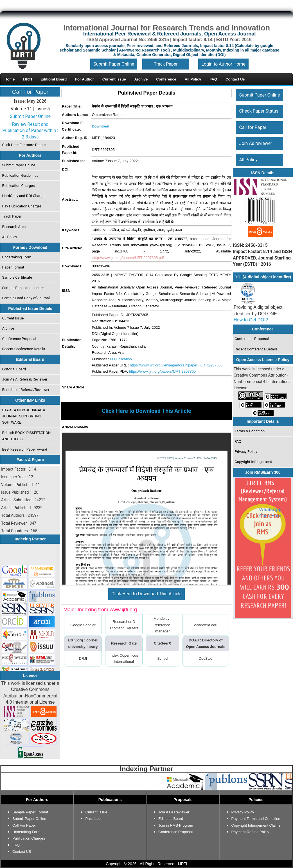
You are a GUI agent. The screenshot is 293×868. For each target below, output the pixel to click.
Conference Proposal (19, 339)
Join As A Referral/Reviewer (25, 379)
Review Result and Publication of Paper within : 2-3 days (30, 131)
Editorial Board (14, 369)
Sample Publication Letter (23, 288)
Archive (8, 328)
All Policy (10, 237)
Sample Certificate (17, 277)
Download (100, 126)
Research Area (14, 227)
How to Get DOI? (251, 320)
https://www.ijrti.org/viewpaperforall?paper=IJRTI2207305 (176, 365)
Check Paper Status (259, 111)
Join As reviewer (256, 143)
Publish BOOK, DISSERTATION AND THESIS (27, 436)
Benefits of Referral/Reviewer (26, 390)
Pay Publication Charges (22, 206)
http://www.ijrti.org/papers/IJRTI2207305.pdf (128, 258)
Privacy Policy (246, 452)
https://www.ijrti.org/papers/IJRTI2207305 (163, 371)
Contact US (22, 852)
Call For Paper (30, 92)
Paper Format (13, 267)
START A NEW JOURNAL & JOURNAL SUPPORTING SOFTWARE (24, 416)
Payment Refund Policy (250, 832)
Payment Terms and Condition (256, 819)
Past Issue (94, 819)
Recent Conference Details (24, 349)
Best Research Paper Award (25, 449)
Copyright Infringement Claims (256, 825)
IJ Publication (121, 359)
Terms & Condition (250, 431)
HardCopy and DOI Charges (24, 196)
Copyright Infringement (253, 462)
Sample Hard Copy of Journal (26, 298)
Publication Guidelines (20, 175)
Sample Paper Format (30, 812)
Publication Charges (19, 186)
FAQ (238, 441)
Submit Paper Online (114, 64)
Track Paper (166, 64)
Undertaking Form (17, 257)
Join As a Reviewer (174, 812)
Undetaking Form (26, 832)
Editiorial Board (171, 819)
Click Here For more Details (24, 145)
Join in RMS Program (176, 825)
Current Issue (13, 318)
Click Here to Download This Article (146, 594)
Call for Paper (253, 127)
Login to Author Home (223, 64)
